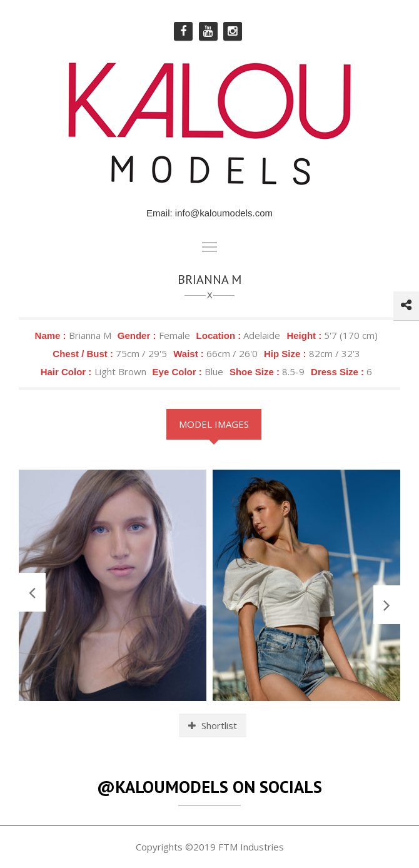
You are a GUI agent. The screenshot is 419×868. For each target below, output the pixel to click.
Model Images (214, 424)
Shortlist (213, 725)
